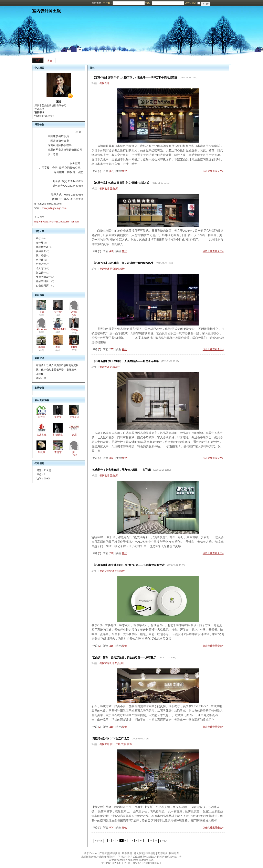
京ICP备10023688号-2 (114, 863)
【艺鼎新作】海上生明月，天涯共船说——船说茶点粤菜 (125, 361)
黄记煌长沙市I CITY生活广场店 (111, 739)
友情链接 (162, 853)
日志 (50, 61)
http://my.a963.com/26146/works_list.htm (57, 222)
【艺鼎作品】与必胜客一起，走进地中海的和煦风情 (123, 263)
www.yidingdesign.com (54, 208)
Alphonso (42, 329)
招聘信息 (150, 853)
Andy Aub (74, 313)
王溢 (42, 312)
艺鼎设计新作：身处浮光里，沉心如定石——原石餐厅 (124, 657)
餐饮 (39, 238)
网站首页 (96, 3)
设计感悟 (41, 256)
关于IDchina (91, 853)
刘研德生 (58, 435)
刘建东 (42, 452)
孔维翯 (42, 347)
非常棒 (40, 374)
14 (151, 841)
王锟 (118, 744)
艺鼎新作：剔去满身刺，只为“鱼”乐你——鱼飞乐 (122, 470)
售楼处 (40, 260)
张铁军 (42, 417)
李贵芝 (58, 452)
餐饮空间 (104, 744)
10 (141, 841)
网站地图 (174, 853)
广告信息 (104, 853)
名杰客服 (42, 435)
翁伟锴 (58, 312)
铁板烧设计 (42, 247)
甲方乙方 (41, 264)
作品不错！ (42, 378)
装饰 (129, 744)
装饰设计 (74, 417)
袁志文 (58, 417)
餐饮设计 (104, 83)
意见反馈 (139, 853)
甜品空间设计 (43, 281)
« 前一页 (99, 841)
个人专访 (41, 268)
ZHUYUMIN (59, 329)
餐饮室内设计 (107, 663)
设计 (112, 744)
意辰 (74, 435)
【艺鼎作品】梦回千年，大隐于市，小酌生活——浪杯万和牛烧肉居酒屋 (135, 77)
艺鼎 (124, 744)
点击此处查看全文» (213, 171)
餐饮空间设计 (43, 277)
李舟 (58, 347)
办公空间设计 (43, 286)
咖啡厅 (40, 243)
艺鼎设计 (115, 189)
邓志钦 (74, 330)
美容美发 (41, 251)
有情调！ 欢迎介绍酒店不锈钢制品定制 (57, 365)
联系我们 (127, 853)
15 (156, 841)
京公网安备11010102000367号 (145, 863)
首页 (38, 60)
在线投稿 (115, 853)
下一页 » (164, 841)
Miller (74, 347)
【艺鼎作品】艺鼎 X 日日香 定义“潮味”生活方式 (121, 183)
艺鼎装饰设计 (117, 269)
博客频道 (19, 3)
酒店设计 (41, 273)
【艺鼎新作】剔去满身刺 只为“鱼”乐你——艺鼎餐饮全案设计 (129, 565)
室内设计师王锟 (46, 11)
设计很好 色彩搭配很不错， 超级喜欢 (56, 370)
